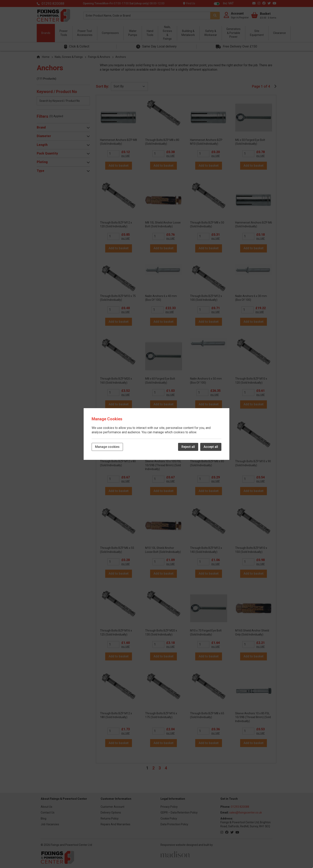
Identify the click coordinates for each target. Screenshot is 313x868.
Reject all (188, 447)
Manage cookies (107, 447)
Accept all (211, 447)
